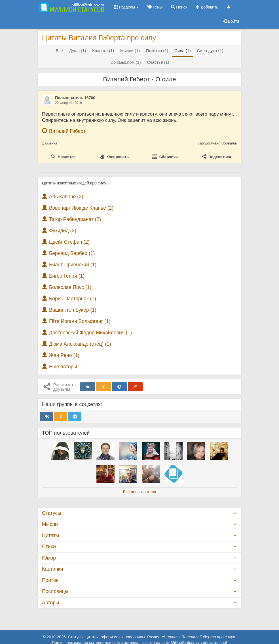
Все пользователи (140, 492)
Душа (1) (78, 51)
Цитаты (50, 535)
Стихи (49, 547)
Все (59, 51)
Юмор (49, 558)
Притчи (50, 580)
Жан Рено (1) (64, 355)
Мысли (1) (130, 51)
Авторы (50, 603)
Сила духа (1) (210, 51)
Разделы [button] (126, 7)
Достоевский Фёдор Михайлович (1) (90, 333)
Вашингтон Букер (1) (73, 310)
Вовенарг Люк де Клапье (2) (81, 208)
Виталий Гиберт (67, 131)
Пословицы (55, 591)
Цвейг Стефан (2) (69, 242)
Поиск (179, 7)
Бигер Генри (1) (67, 276)
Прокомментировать (218, 143)
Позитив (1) (157, 51)
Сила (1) (183, 51)
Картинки (52, 569)
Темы (155, 7)
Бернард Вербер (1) (72, 253)
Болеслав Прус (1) (70, 287)
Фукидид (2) (63, 231)
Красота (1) (103, 51)
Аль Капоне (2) (66, 197)
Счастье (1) (158, 62)
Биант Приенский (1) (73, 265)
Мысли (50, 524)
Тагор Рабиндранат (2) (75, 219)
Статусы (52, 513)
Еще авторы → (66, 367)
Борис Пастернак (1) (73, 299)
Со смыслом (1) (125, 62)
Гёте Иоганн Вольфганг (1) (80, 321)
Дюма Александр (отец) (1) (80, 344)
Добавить (207, 7)
